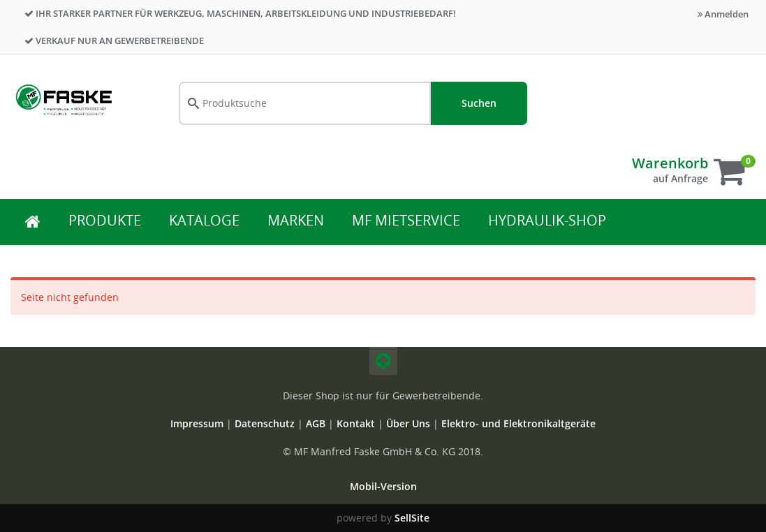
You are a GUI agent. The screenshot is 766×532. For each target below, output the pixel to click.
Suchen (479, 103)
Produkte (105, 220)
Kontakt (357, 423)
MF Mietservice (406, 220)
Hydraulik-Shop (547, 220)
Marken (296, 220)
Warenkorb (670, 163)
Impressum (198, 423)
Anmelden (723, 14)
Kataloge (204, 220)
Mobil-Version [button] (383, 486)
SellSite (412, 518)
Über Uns (408, 423)
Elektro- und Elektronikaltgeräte (518, 423)
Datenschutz (265, 423)
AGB (317, 423)
